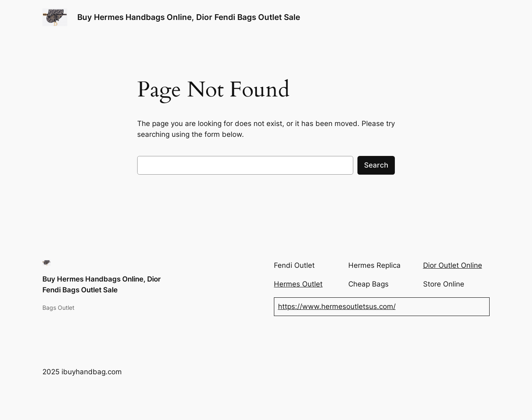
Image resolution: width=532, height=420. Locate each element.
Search (376, 165)
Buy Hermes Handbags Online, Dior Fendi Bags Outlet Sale (189, 17)
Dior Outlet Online (453, 265)
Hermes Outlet (298, 284)
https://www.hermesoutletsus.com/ (337, 306)
